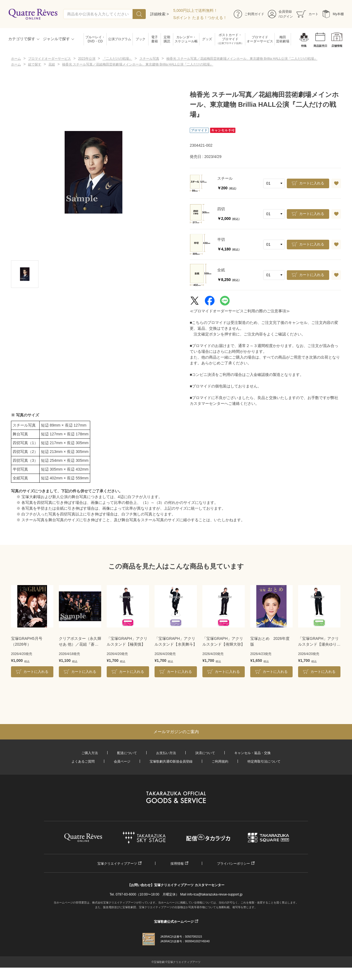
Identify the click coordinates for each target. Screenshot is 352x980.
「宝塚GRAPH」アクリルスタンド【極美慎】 (127, 641)
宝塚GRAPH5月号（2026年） (27, 641)
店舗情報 (337, 46)
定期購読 (167, 39)
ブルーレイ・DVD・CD (95, 39)
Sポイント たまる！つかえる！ (200, 18)
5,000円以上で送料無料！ (195, 10)
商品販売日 (320, 46)
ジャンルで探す (56, 39)
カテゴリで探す (22, 39)
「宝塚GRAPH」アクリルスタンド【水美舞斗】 (176, 641)
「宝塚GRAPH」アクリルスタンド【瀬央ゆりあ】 (318, 642)
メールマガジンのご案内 (176, 732)
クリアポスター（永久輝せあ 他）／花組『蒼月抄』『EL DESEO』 (80, 642)
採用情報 (177, 864)
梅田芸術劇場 (283, 39)
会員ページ (122, 761)
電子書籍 (155, 39)
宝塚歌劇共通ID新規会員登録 (171, 761)
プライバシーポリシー (233, 864)
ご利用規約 (220, 761)
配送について (127, 753)
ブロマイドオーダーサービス (260, 39)
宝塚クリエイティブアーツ (117, 864)
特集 (304, 46)
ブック (141, 39)
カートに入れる (312, 183)
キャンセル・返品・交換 (252, 753)
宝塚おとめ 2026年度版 (270, 641)
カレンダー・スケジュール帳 (186, 39)
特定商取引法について (264, 761)
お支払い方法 (166, 753)
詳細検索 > (159, 14)
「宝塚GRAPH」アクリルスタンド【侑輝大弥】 (224, 641)
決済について (205, 753)
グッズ (207, 39)
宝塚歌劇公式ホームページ (174, 922)
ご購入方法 (90, 753)
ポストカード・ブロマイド (230, 39)
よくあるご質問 (83, 761)
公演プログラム (120, 39)
